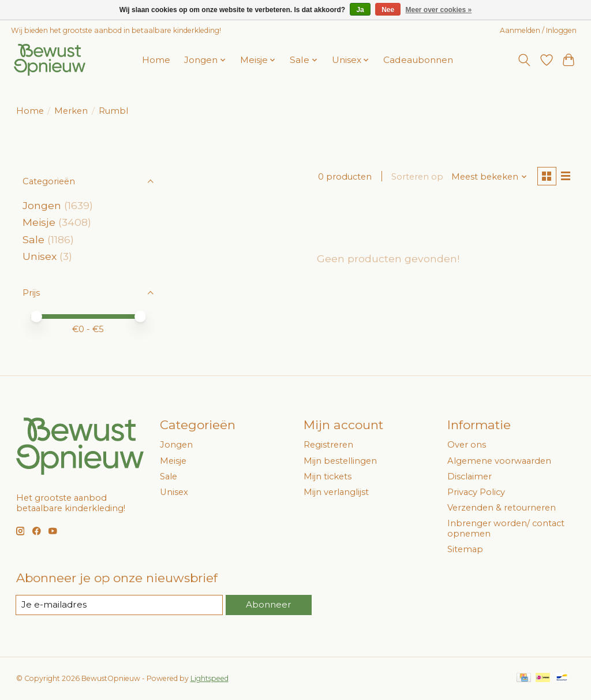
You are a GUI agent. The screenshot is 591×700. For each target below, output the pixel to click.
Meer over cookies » (439, 10)
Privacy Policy (476, 492)
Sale (33, 239)
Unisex (40, 256)
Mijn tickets (328, 476)
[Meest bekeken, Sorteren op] (487, 177)
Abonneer (268, 605)
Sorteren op (416, 177)
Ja (360, 10)
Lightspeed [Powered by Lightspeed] (210, 679)
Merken (71, 111)
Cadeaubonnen (418, 60)
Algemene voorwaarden (499, 461)
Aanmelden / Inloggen (538, 30)
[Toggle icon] (524, 60)
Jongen (42, 205)
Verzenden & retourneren (502, 508)
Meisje (39, 222)
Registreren (328, 445)
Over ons (467, 445)
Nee (388, 10)
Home (156, 60)
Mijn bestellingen (340, 461)
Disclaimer (470, 476)
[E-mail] (119, 605)
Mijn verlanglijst (336, 492)
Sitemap (465, 549)
